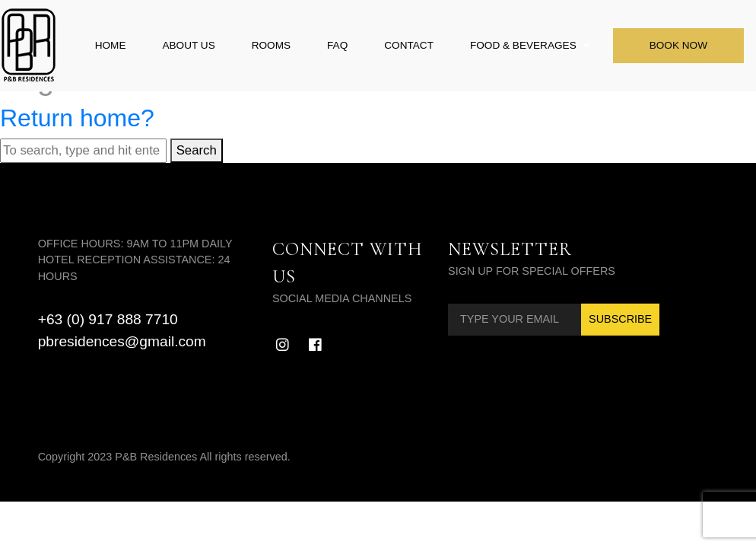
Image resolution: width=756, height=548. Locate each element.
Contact (409, 45)
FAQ (337, 45)
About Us (188, 45)
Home (111, 45)
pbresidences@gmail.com (122, 341)
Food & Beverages (523, 45)
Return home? (77, 118)
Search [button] (197, 150)
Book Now (678, 45)
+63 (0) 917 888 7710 (108, 319)
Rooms (271, 45)
